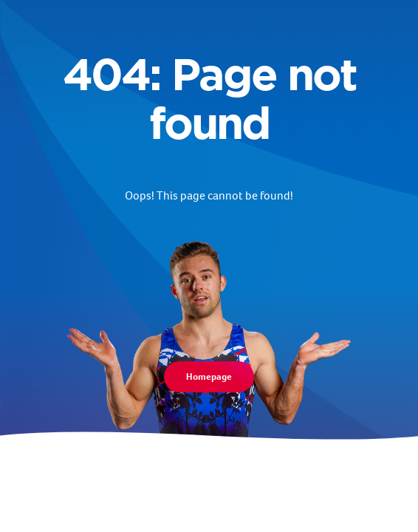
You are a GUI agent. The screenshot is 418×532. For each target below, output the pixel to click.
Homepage (209, 376)
